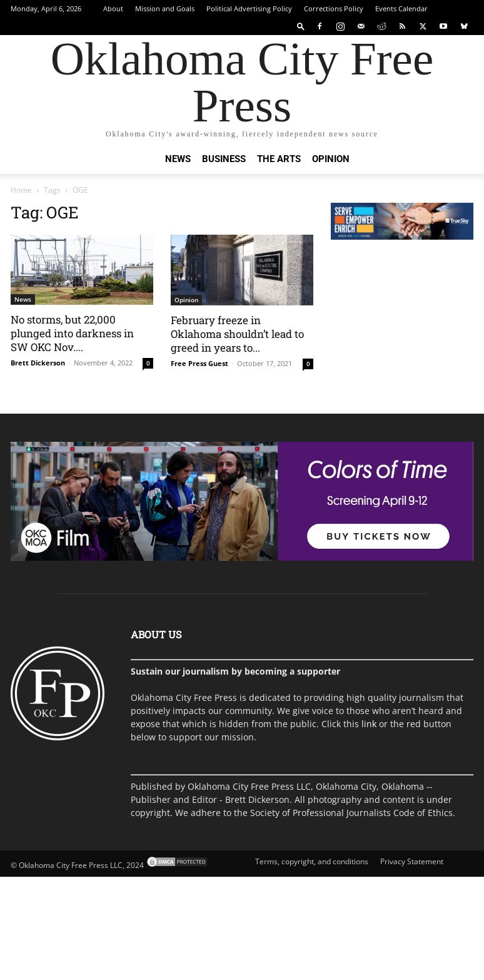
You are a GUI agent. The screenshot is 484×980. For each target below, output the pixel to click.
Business (224, 159)
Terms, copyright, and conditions (312, 861)
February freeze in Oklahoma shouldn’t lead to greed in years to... (237, 334)
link (369, 724)
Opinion (331, 159)
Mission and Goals (165, 8)
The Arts (279, 159)
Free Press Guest (199, 363)
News (178, 159)
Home (21, 190)
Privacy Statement (412, 861)
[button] (301, 26)
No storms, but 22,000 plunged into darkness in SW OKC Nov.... (72, 333)
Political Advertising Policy (249, 8)
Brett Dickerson (38, 363)
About (113, 8)
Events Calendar (401, 8)
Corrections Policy (334, 8)
